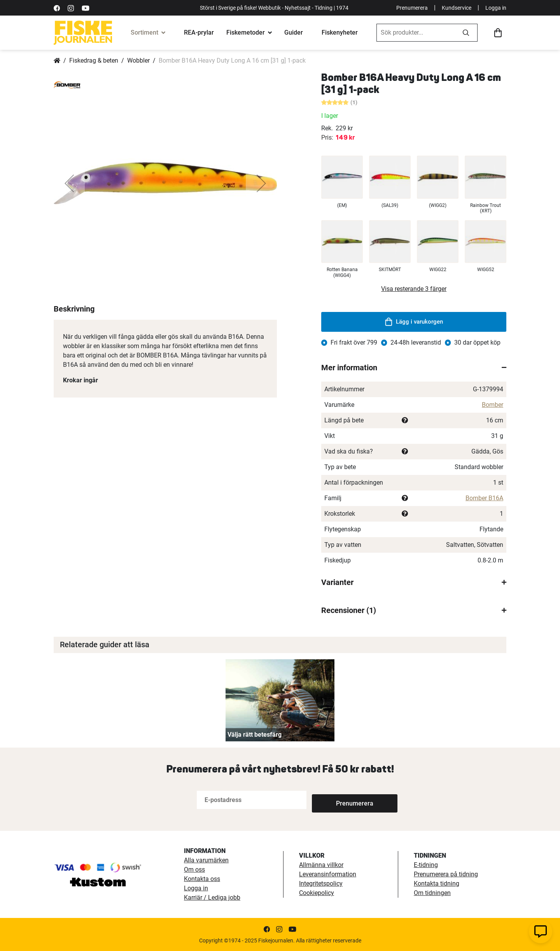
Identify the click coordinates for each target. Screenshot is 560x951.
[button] (69, 183)
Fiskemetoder (246, 32)
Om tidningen (432, 893)
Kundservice (457, 8)
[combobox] (416, 33)
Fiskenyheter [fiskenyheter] (340, 32)
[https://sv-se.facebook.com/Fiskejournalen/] (57, 8)
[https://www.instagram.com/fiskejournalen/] (71, 8)
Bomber (493, 405)
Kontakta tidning (437, 884)
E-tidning (426, 865)
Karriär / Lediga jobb (212, 898)
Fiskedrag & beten (94, 60)
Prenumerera (412, 8)
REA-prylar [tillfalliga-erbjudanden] (199, 32)
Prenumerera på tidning (446, 874)
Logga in (496, 8)
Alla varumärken (206, 860)
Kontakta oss (202, 879)
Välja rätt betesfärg (255, 735)
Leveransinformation (328, 874)
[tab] (414, 368)
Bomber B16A (484, 498)
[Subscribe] (338, 800)
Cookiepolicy (317, 893)
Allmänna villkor (321, 865)
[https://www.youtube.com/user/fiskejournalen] (86, 8)
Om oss (194, 870)
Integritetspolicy (321, 884)
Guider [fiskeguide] (294, 32)
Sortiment (144, 32)
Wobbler (138, 60)
